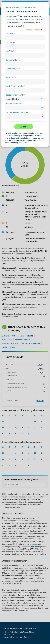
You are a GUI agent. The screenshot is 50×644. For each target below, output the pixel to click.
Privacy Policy (14, 136)
